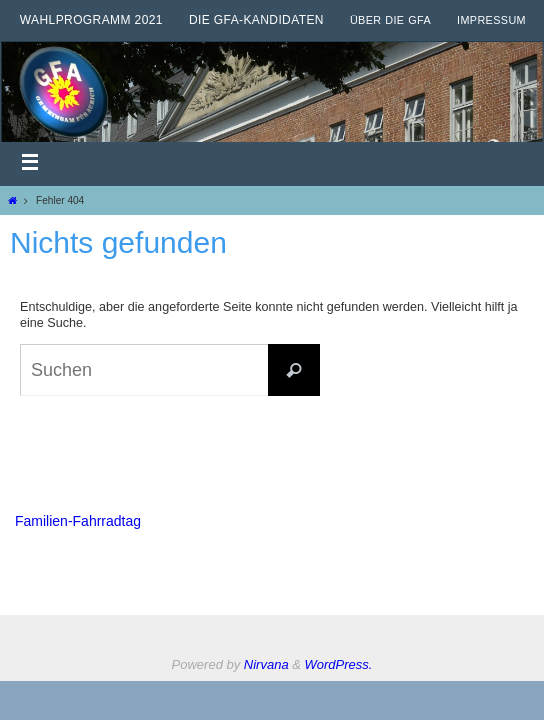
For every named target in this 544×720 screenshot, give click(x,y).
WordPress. (339, 664)
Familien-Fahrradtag (78, 521)
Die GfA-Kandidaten (256, 20)
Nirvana (266, 664)
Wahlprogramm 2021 (91, 20)
